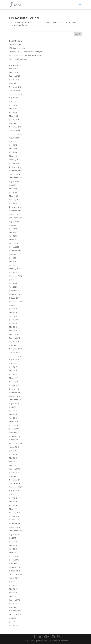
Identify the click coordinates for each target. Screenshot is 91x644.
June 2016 (13, 411)
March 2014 (14, 509)
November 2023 (15, 171)
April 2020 (13, 287)
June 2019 (13, 309)
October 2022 (14, 214)
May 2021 (13, 262)
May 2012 (13, 589)
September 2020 (15, 276)
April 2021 (13, 265)
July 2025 (13, 101)
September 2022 (15, 218)
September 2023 (15, 178)
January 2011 (14, 625)
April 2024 (13, 152)
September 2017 (15, 356)
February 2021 (15, 269)
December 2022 (15, 207)
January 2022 (14, 247)
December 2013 (15, 520)
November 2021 (15, 251)
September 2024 (15, 134)
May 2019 (13, 312)
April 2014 (13, 505)
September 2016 (15, 400)
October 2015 (14, 440)
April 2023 (13, 192)
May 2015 (13, 458)
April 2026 (13, 69)
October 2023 (14, 174)
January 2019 (14, 320)
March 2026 (14, 72)
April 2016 (13, 418)
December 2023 (15, 167)
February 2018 (15, 338)
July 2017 (13, 363)
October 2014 (14, 483)
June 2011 (13, 622)
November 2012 (15, 567)
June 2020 (13, 283)
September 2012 (15, 574)
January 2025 (14, 120)
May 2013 (13, 545)
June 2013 (13, 542)
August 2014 (14, 491)
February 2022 (15, 243)
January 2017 (14, 385)
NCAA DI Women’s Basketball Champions (25, 55)
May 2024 (13, 149)
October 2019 (14, 298)
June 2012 (13, 585)
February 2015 (15, 469)
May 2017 (13, 371)
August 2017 (14, 360)
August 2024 (14, 138)
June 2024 (13, 145)
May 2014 (13, 502)
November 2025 (15, 87)
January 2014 (14, 516)
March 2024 (14, 156)
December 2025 (15, 83)
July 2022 (13, 225)
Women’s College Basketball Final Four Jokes (26, 52)
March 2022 (14, 240)
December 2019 (15, 291)
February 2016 (15, 425)
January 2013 (14, 560)
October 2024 (14, 130)
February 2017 (15, 382)
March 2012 (14, 596)
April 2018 (13, 331)
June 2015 (13, 454)
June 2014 (13, 498)
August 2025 (14, 98)
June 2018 (13, 323)
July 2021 (13, 254)
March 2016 (14, 422)
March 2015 (14, 465)
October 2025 (14, 90)
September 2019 (15, 302)
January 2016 (14, 429)
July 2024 (13, 141)
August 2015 (14, 447)
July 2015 (13, 451)
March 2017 (14, 378)
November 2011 (15, 611)
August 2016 (14, 403)
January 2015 (14, 473)
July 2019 (13, 305)
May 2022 (13, 232)
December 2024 (15, 123)
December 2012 (15, 563)
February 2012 (15, 600)
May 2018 (13, 327)
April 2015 (13, 462)
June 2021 (13, 258)
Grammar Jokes (15, 44)
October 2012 (14, 571)
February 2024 (15, 160)
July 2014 (13, 494)
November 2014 (15, 480)
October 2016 (14, 396)
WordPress (63, 641)
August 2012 (14, 578)
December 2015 (15, 432)
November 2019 (15, 294)
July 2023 (13, 185)
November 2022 (15, 211)
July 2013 (13, 538)
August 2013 (14, 534)
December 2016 (15, 389)
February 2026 (15, 76)
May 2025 (13, 109)
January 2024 (14, 163)
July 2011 (13, 618)
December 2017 (15, 345)
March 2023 (14, 196)
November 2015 (15, 436)
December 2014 (15, 476)
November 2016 (15, 393)
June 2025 (13, 105)
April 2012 (13, 593)
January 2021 (14, 272)
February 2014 (15, 513)
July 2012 (13, 582)
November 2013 (15, 523)
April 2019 (13, 316)
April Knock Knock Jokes (18, 59)
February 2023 (15, 200)
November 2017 (15, 349)
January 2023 (14, 203)
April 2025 (13, 112)
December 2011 (15, 607)
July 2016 (13, 407)
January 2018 (14, 341)
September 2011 (15, 614)
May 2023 (13, 189)
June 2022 (13, 229)
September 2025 (15, 94)
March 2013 (14, 553)
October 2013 (14, 527)
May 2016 (13, 414)
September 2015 (15, 443)
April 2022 (13, 236)
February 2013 (15, 556)
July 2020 (13, 280)
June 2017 (13, 367)
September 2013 (15, 531)
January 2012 (14, 604)
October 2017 (14, 352)
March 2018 (14, 334)
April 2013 (13, 549)
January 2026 (14, 80)
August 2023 (14, 181)
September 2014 (15, 487)
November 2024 (15, 127)
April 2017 (13, 374)
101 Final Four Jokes (17, 48)
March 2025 (14, 116)
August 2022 (14, 221)
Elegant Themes (40, 641)
